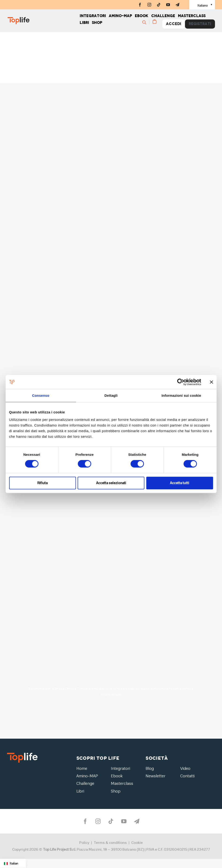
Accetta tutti (180, 483)
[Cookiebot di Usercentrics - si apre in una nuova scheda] (181, 382)
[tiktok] (159, 5)
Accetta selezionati (111, 483)
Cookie (137, 843)
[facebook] (140, 5)
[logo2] (22, 754)
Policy (84, 843)
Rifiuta (42, 483)
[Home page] (43, 21)
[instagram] (149, 5)
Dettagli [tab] (111, 395)
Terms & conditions (110, 843)
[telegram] (177, 5)
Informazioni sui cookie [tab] (181, 395)
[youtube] (168, 5)
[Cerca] (146, 22)
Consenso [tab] (41, 395)
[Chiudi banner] (211, 382)
